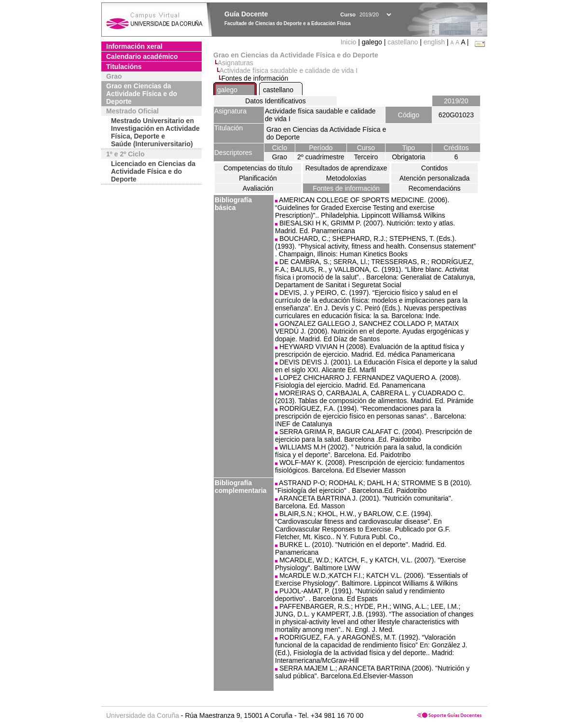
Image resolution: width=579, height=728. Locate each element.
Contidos (434, 168)
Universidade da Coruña (143, 715)
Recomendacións (434, 188)
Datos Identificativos (275, 101)
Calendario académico (142, 56)
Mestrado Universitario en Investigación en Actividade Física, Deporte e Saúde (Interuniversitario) (155, 132)
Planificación (258, 178)
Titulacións (124, 67)
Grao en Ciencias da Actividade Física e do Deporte (142, 94)
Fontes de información (346, 188)
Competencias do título (258, 168)
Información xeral (134, 46)
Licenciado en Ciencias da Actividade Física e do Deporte (153, 171)
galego (227, 90)
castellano (403, 42)
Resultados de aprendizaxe (346, 168)
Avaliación (258, 188)
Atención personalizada (435, 178)
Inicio (350, 42)
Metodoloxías (346, 178)
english (434, 42)
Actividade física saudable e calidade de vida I (289, 70)
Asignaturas (235, 63)
